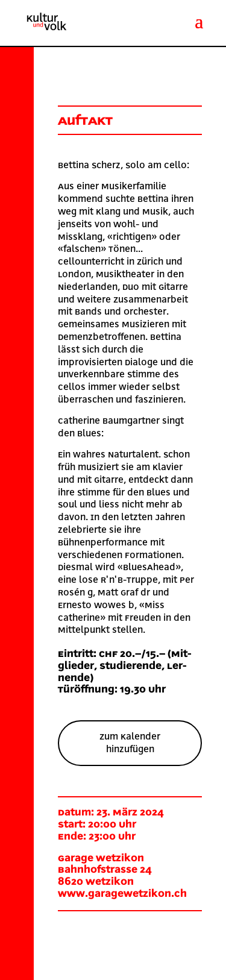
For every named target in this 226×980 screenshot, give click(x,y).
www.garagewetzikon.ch (122, 894)
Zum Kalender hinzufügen (130, 743)
